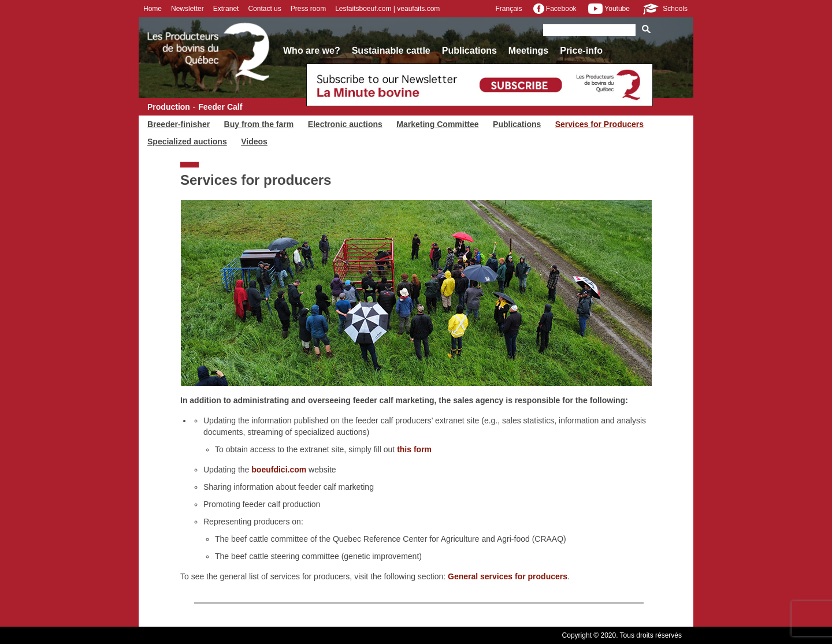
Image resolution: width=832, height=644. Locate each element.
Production (169, 107)
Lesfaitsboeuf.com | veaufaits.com (387, 9)
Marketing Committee (437, 124)
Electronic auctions (345, 124)
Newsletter (187, 9)
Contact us (264, 9)
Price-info (581, 51)
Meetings (528, 51)
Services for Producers (599, 124)
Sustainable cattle (391, 51)
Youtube (609, 9)
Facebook (555, 9)
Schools (664, 9)
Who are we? (312, 51)
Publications (469, 51)
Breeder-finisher (179, 124)
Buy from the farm (259, 124)
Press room (308, 9)
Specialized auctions (187, 142)
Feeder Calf (220, 107)
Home (153, 9)
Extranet (226, 9)
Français (508, 9)
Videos (254, 142)
